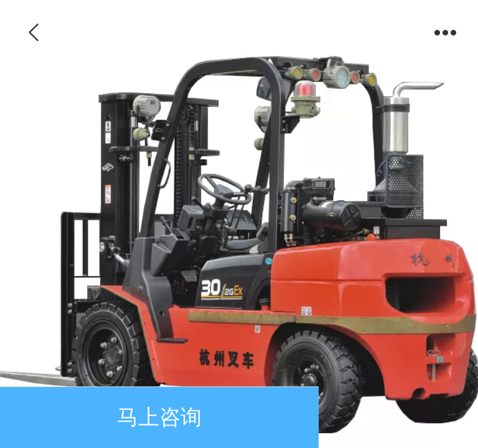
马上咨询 (159, 417)
